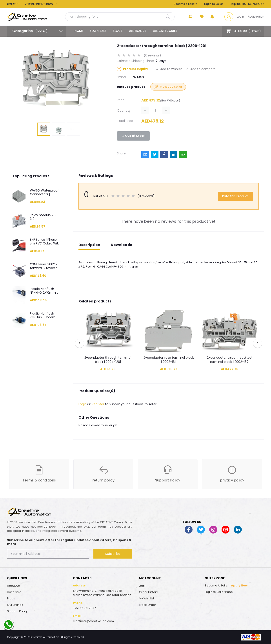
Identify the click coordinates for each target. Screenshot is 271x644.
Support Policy (17, 611)
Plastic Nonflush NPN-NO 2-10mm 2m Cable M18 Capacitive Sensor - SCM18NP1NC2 (45, 291)
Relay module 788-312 (45, 217)
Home (79, 31)
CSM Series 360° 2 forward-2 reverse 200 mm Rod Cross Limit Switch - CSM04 (45, 266)
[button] (212, 17)
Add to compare (201, 69)
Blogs (118, 31)
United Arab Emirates (39, 4)
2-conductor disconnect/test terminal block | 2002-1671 (230, 360)
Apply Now (239, 585)
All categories (165, 31)
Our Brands (15, 605)
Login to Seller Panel (219, 592)
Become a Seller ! (185, 4)
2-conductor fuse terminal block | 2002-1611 (169, 360)
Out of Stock (133, 136)
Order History (148, 592)
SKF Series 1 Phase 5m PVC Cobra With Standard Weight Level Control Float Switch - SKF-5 (45, 242)
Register (98, 404)
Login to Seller (214, 4)
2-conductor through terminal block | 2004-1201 (108, 360)
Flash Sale (98, 31)
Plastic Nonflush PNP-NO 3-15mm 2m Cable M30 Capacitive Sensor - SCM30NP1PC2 (45, 315)
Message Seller (168, 87)
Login (240, 17)
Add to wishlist (169, 69)
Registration (256, 17)
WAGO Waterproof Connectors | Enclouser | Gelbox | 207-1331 (45, 192)
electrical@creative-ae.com (93, 621)
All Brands (138, 31)
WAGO (139, 77)
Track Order (147, 605)
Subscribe (113, 554)
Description (89, 245)
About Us (13, 586)
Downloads (121, 245)
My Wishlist (146, 598)
